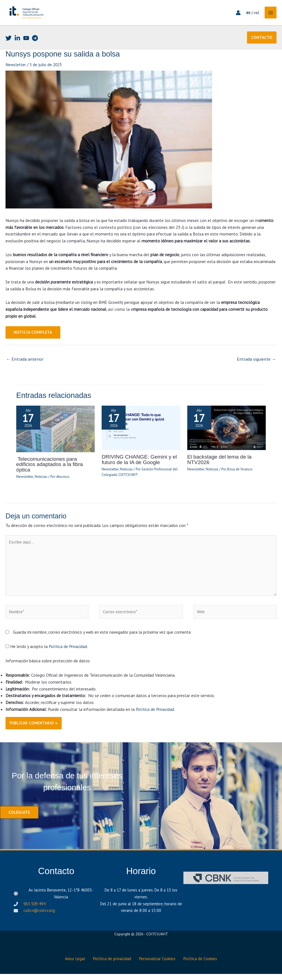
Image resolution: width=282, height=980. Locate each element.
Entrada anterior (24, 369)
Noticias (40, 481)
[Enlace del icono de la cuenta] (237, 18)
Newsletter (16, 76)
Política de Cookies (203, 965)
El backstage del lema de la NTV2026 (218, 469)
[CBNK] (226, 886)
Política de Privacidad (68, 655)
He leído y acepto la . (47, 655)
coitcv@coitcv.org (39, 919)
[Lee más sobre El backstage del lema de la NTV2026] (227, 437)
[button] (262, 49)
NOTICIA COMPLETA (32, 343)
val (255, 18)
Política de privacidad (111, 965)
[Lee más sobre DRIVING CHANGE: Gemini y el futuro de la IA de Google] (141, 437)
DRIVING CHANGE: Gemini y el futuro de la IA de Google (137, 469)
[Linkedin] (17, 49)
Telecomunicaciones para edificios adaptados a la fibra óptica (55, 471)
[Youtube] (26, 49)
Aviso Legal (72, 965)
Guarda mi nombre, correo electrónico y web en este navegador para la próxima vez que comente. (102, 640)
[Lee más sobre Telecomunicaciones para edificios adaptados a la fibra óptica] (56, 438)
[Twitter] (9, 49)
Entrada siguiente (257, 369)
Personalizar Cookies (158, 965)
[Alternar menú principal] (269, 18)
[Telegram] (35, 49)
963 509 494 (34, 912)
